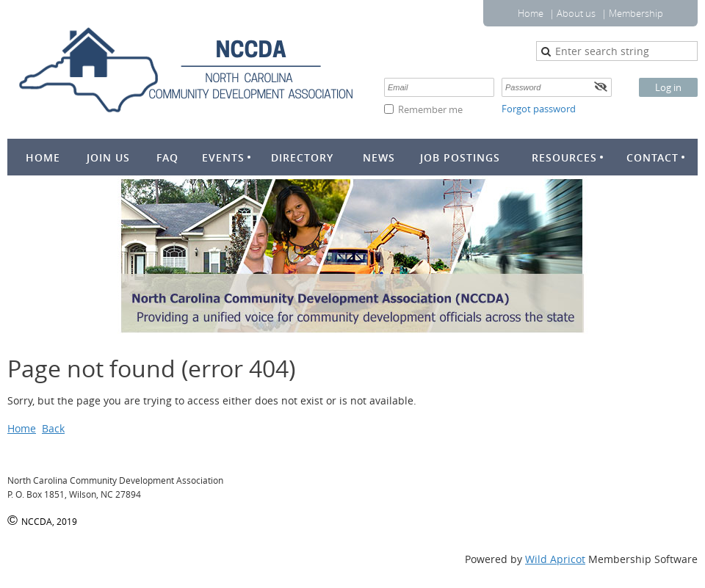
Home (531, 13)
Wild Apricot (555, 559)
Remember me (430, 109)
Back (53, 428)
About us (576, 13)
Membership (636, 13)
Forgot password (539, 109)
